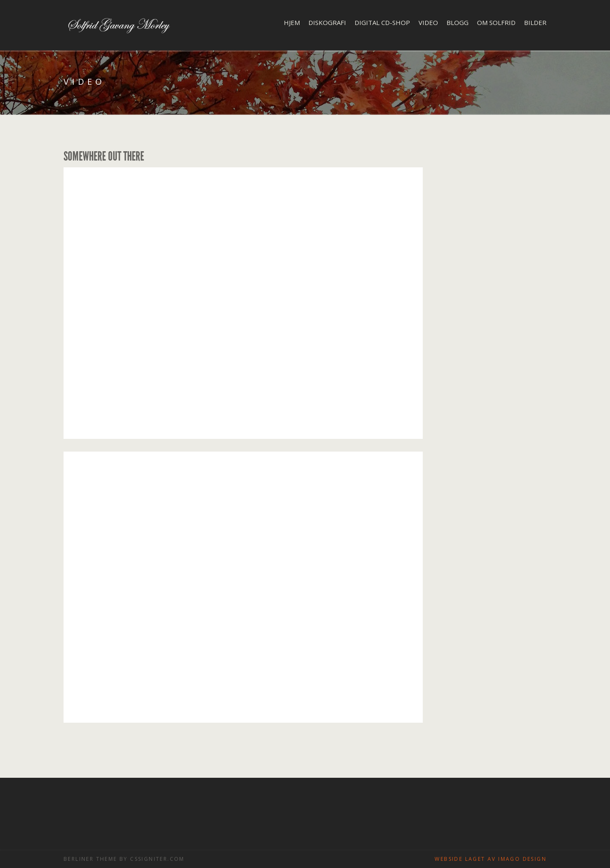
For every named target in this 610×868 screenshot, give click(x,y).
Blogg (457, 22)
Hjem (292, 22)
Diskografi (327, 22)
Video (428, 22)
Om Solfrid (496, 22)
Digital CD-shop (382, 22)
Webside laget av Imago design (491, 859)
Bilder (535, 22)
